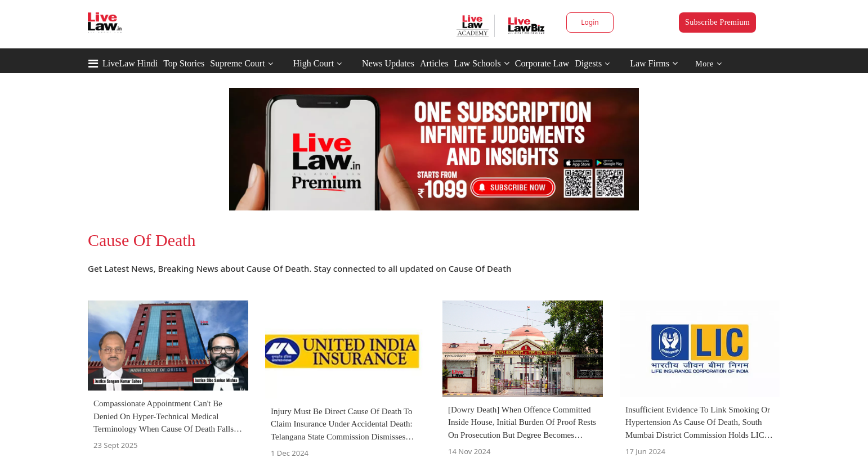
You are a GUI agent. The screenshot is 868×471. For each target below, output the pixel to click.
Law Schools (482, 63)
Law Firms (654, 63)
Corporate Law (542, 63)
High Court (314, 63)
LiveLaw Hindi (130, 63)
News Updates (388, 63)
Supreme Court (237, 63)
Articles (434, 63)
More (708, 64)
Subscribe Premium (717, 22)
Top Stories (184, 63)
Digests (588, 63)
